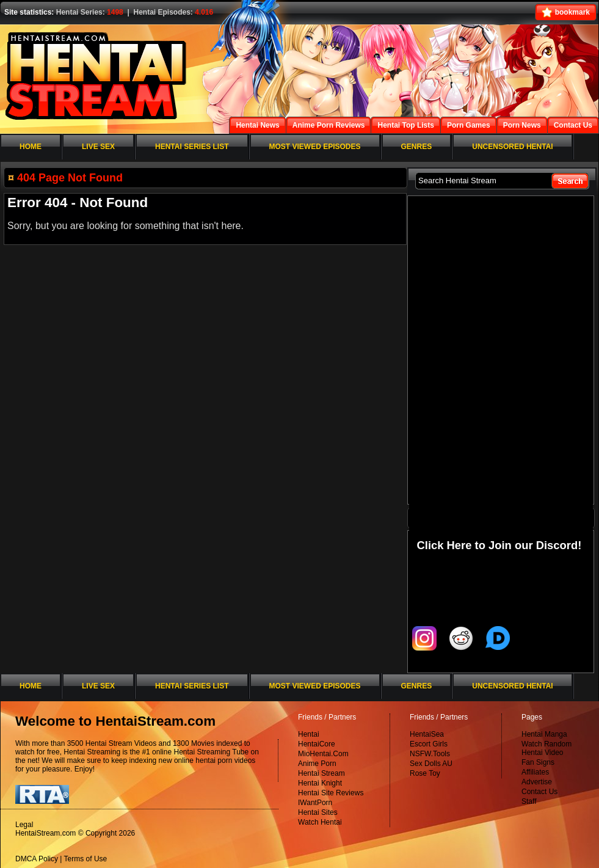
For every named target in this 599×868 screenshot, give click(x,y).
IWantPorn (315, 803)
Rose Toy (425, 773)
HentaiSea (427, 734)
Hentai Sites (318, 812)
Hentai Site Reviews (331, 793)
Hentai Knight (320, 783)
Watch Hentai (320, 822)
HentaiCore (317, 744)
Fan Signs (538, 762)
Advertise (537, 782)
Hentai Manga (544, 734)
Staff (529, 801)
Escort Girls (429, 744)
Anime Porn (317, 764)
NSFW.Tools (430, 754)
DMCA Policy (37, 859)
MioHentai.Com (323, 754)
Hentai (309, 734)
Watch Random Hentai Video (546, 748)
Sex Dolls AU (431, 764)
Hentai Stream (321, 773)
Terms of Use (86, 859)
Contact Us (539, 792)
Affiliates (535, 772)
